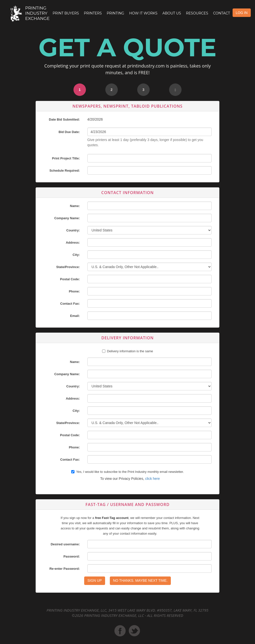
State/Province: (68, 267)
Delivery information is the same (130, 351)
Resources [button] (197, 13)
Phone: (74, 291)
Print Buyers (66, 13)
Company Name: (67, 218)
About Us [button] (172, 13)
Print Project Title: (66, 158)
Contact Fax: (70, 304)
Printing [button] (116, 13)
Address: (73, 243)
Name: (75, 206)
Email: (75, 316)
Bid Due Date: (69, 132)
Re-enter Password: (64, 569)
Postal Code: (70, 279)
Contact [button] (222, 13)
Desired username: (65, 544)
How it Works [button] (143, 13)
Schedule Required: (64, 171)
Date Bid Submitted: (64, 119)
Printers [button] (93, 13)
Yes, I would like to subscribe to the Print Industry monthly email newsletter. (127, 472)
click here (153, 479)
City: (76, 255)
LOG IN (242, 13)
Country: (73, 230)
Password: (72, 556)
